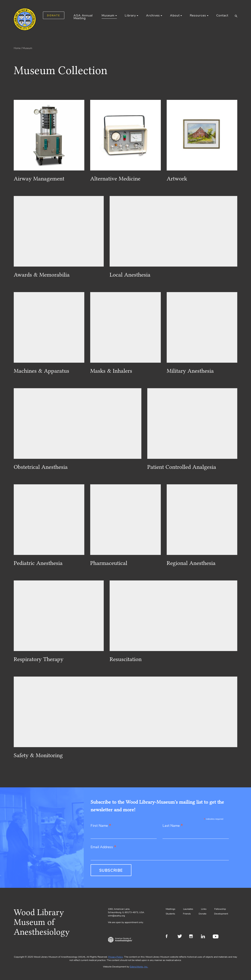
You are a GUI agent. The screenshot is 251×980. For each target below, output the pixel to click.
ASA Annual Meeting (83, 17)
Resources (198, 15)
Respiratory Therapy (39, 659)
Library (130, 15)
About (175, 15)
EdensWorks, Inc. (139, 967)
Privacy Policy (116, 957)
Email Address (103, 847)
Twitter (181, 937)
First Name (101, 826)
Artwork (177, 179)
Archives (153, 15)
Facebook (169, 937)
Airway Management (39, 179)
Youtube (216, 937)
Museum (108, 15)
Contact (222, 15)
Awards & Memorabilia (42, 275)
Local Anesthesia (130, 275)
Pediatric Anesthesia (38, 563)
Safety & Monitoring (38, 755)
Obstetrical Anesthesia (41, 467)
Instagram (193, 937)
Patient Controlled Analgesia (182, 467)
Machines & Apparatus (41, 371)
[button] (236, 16)
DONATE (54, 15)
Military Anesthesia (190, 371)
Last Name (173, 826)
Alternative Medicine (115, 179)
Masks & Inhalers (111, 371)
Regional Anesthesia (191, 563)
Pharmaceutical (109, 563)
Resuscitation (126, 659)
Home (17, 48)
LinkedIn (204, 937)
